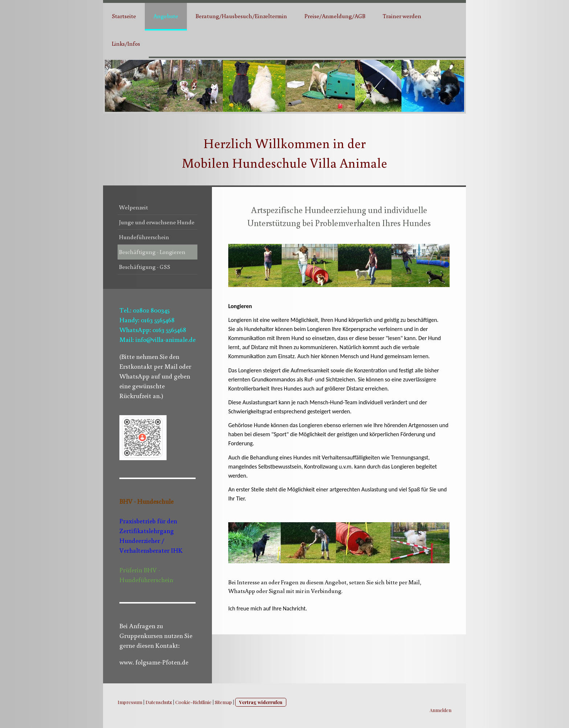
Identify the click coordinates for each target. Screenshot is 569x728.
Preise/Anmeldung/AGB (335, 16)
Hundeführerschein (144, 237)
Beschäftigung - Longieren (152, 252)
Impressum (130, 702)
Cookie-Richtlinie (193, 702)
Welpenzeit (134, 207)
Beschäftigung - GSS (145, 267)
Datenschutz (159, 702)
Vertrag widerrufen (261, 702)
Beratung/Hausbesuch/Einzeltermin (241, 16)
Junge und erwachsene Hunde (157, 222)
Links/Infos (126, 44)
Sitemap (223, 702)
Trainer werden (402, 16)
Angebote (166, 16)
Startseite (124, 16)
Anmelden (441, 710)
